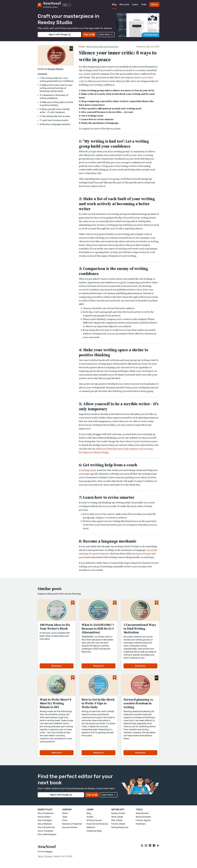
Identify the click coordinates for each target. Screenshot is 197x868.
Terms (41, 856)
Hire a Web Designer (47, 834)
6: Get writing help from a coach (55, 116)
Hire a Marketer (45, 824)
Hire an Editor (44, 817)
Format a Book (118, 824)
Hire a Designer (45, 820)
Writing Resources (120, 827)
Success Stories (70, 827)
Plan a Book (117, 820)
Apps (67, 5)
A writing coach (87, 470)
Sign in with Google (59, 34)
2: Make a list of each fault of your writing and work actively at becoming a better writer (56, 88)
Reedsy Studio (118, 813)
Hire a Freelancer (46, 813)
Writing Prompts (143, 817)
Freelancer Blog (94, 831)
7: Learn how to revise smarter (54, 120)
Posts (82, 47)
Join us (154, 4)
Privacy (48, 856)
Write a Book (117, 817)
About (65, 813)
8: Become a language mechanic (55, 124)
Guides (90, 817)
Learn (135, 4)
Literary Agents (143, 820)
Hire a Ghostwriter (46, 827)
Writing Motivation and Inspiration (102, 47)
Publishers (141, 824)
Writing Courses (94, 820)
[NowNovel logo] (40, 5)
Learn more (106, 34)
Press (65, 820)
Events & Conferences (97, 824)
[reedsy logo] (52, 5)
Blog (114, 4)
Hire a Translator (45, 831)
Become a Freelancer (72, 824)
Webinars (91, 827)
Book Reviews (142, 813)
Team (65, 817)
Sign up (89, 34)
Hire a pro (124, 4)
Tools (144, 4)
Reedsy (49, 852)
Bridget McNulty (56, 69)
